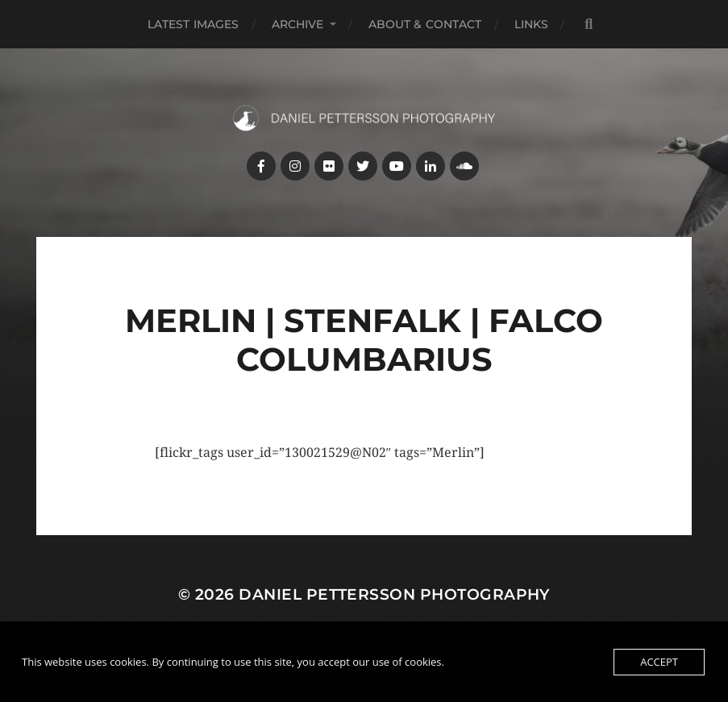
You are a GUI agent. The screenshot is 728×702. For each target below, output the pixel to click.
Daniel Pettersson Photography (394, 594)
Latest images (193, 24)
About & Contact (425, 24)
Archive (298, 24)
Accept (659, 662)
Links (532, 24)
